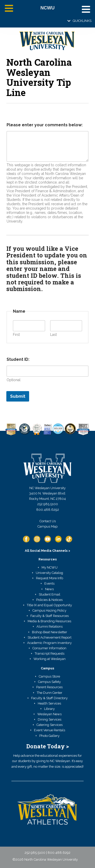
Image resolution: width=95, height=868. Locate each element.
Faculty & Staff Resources (50, 616)
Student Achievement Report (50, 637)
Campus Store (49, 676)
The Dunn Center (50, 693)
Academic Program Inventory (49, 643)
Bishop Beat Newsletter (50, 632)
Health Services (49, 703)
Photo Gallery (49, 736)
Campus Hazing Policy (49, 610)
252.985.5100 (48, 504)
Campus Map (48, 526)
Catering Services (50, 725)
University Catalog (49, 573)
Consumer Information (49, 648)
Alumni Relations (50, 626)
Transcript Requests (50, 653)
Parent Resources (49, 687)
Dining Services (50, 719)
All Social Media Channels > (48, 551)
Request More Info (50, 578)
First (16, 335)
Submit (18, 396)
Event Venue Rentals (50, 730)
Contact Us (48, 521)
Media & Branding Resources (49, 621)
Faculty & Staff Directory (49, 698)
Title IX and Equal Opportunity (49, 605)
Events (49, 583)
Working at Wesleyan (50, 659)
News (49, 589)
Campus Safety (49, 682)
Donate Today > (48, 746)
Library (49, 709)
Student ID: (18, 359)
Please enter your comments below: (45, 125)
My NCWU (50, 567)
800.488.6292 (48, 510)
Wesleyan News (49, 714)
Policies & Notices (49, 600)
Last (53, 335)
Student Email (50, 594)
